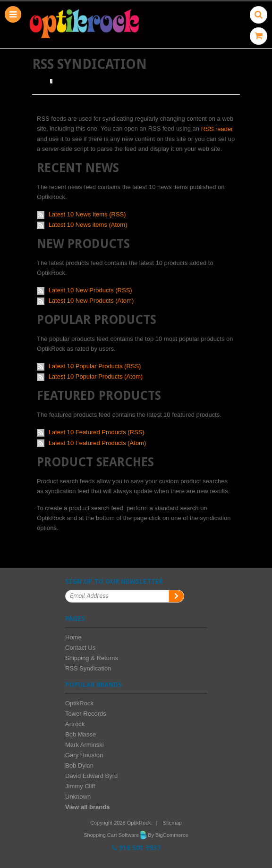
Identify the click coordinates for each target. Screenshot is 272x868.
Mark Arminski (85, 745)
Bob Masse (81, 734)
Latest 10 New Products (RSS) (90, 290)
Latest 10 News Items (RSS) (87, 214)
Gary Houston (84, 755)
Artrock (75, 724)
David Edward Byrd (91, 776)
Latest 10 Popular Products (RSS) (95, 366)
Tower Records (86, 714)
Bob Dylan (79, 765)
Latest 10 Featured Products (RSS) (97, 432)
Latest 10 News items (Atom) (88, 225)
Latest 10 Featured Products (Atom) (98, 443)
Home (40, 82)
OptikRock (79, 703)
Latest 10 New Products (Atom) (91, 301)
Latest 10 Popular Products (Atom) (96, 376)
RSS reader (217, 129)
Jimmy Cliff (80, 786)
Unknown (78, 797)
